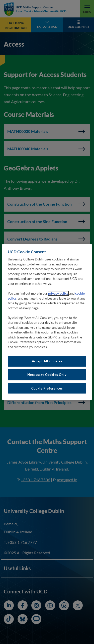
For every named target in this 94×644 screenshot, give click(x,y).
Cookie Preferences (47, 388)
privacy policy (58, 293)
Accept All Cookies (47, 361)
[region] (47, 322)
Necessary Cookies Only (47, 375)
